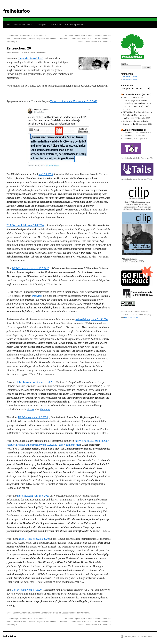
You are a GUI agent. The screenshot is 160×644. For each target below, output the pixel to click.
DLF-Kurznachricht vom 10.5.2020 (31, 268)
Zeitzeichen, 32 (129, 133)
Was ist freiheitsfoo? (24, 25)
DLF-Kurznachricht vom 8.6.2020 (35, 382)
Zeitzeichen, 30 (129, 139)
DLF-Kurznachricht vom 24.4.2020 (25, 225)
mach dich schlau (131, 317)
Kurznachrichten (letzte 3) (137, 95)
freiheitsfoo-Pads (130, 80)
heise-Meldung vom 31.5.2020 (92, 319)
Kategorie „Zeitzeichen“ (30, 58)
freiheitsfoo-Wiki (130, 77)
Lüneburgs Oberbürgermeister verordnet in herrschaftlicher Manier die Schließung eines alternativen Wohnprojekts (31, 39)
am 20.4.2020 (46, 174)
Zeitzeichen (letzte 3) (134, 130)
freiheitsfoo (17, 11)
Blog (9, 25)
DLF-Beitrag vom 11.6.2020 (33, 417)
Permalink (85, 613)
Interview (37, 296)
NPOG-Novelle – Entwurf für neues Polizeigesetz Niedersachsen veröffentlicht (138, 115)
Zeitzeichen (35, 613)
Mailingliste (42, 25)
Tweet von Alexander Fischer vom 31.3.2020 (74, 101)
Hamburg (45, 409)
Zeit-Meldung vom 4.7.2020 (27, 590)
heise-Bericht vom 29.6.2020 (34, 539)
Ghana (31, 409)
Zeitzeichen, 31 (129, 136)
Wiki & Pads (56, 25)
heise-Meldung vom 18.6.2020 (33, 496)
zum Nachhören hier (69, 445)
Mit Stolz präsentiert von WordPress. (138, 636)
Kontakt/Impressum (74, 25)
